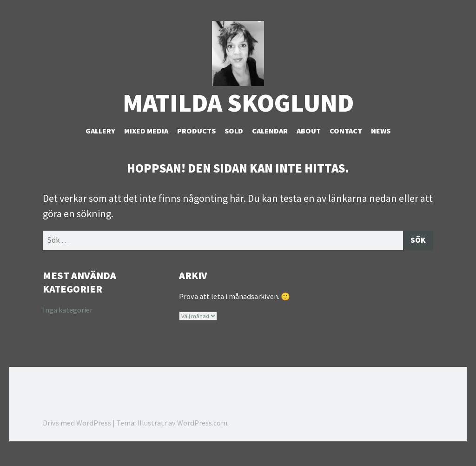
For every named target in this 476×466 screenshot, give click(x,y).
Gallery (100, 145)
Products (196, 145)
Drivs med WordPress (77, 438)
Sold (234, 145)
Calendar (270, 145)
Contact (346, 145)
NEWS (381, 145)
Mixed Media (146, 145)
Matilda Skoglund (238, 116)
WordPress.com (202, 438)
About (309, 145)
